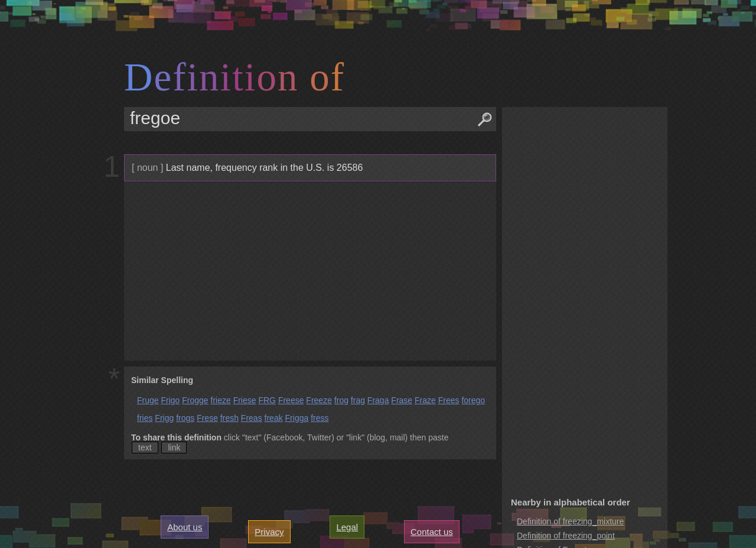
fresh (229, 418)
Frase (402, 400)
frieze (221, 400)
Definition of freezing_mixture (570, 521)
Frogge (195, 400)
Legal (347, 527)
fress (320, 418)
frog (341, 400)
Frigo (170, 400)
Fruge (148, 400)
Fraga (378, 400)
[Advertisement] (309, 271)
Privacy (269, 532)
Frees (449, 400)
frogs (185, 418)
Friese (245, 400)
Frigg (164, 418)
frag (358, 400)
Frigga (297, 418)
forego (473, 400)
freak (274, 418)
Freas (252, 418)
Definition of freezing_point (566, 536)
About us (185, 527)
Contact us (432, 532)
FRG (267, 400)
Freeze (319, 400)
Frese (207, 418)
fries (145, 418)
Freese (291, 400)
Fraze (425, 400)
